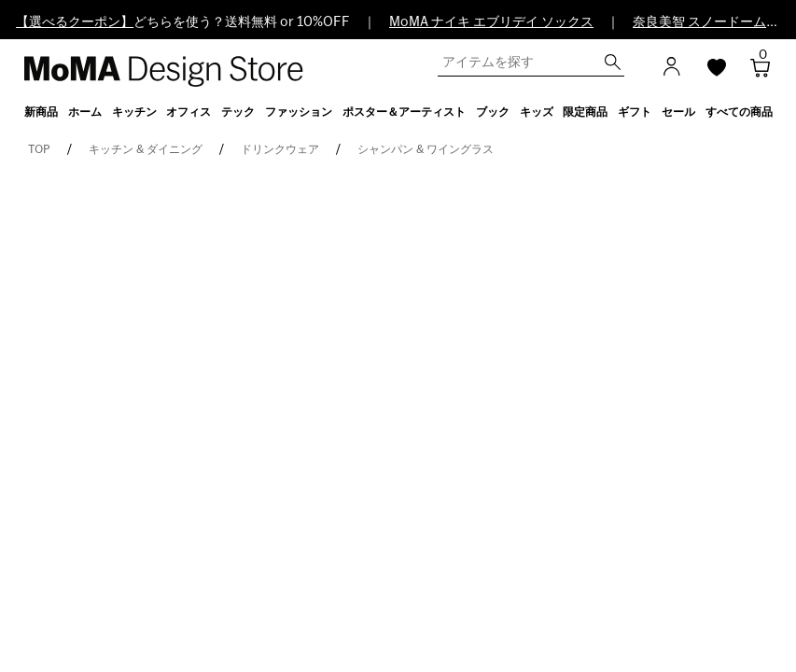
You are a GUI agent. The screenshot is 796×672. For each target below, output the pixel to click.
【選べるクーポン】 (75, 22)
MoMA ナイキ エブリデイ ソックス (491, 22)
